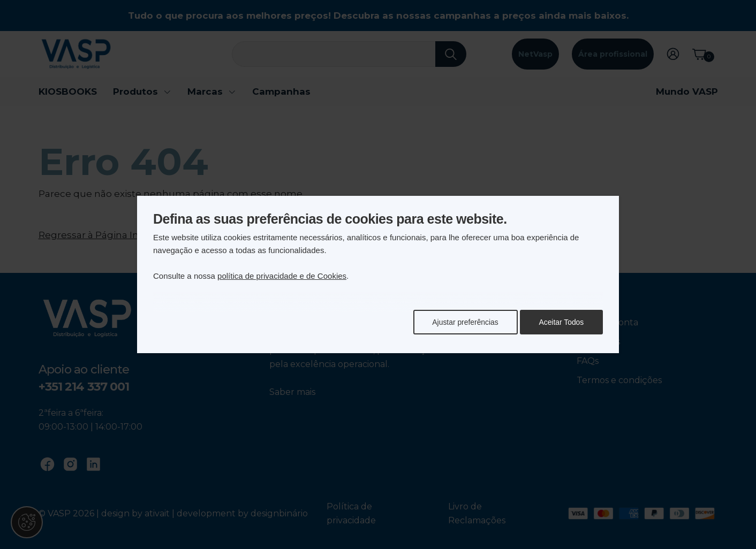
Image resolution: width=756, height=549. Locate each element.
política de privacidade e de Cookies (282, 276)
